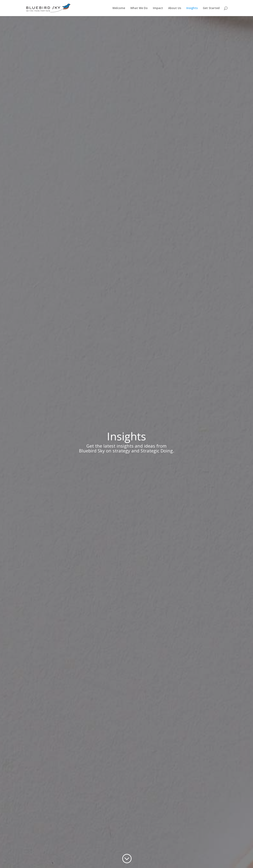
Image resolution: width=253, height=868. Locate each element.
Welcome (119, 8)
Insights (192, 8)
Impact (158, 8)
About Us (175, 8)
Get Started (211, 8)
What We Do (139, 8)
